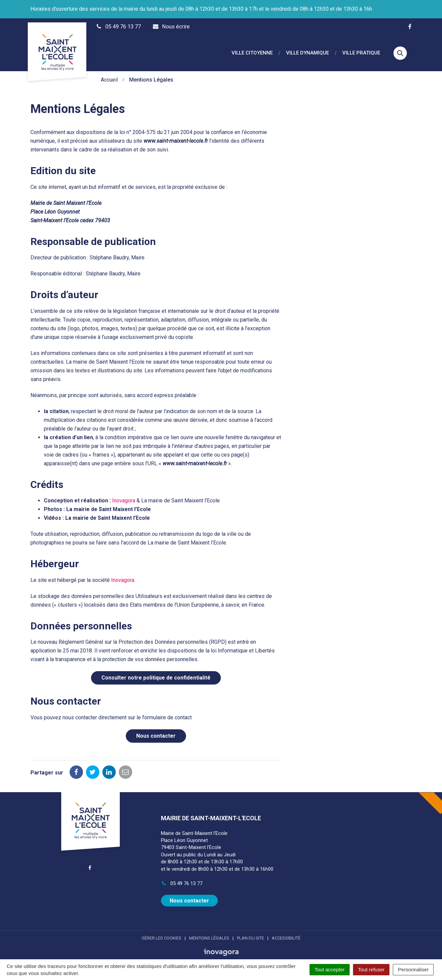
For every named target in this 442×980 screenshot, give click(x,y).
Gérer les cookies (161, 930)
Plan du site (250, 930)
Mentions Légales (209, 930)
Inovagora (124, 493)
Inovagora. (123, 572)
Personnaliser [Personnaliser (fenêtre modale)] (413, 969)
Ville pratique (361, 49)
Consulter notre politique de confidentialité (156, 670)
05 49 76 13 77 (182, 876)
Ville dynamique (307, 49)
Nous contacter (156, 728)
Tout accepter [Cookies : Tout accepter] (330, 969)
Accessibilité (286, 930)
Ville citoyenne (252, 49)
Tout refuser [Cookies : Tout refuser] (371, 969)
